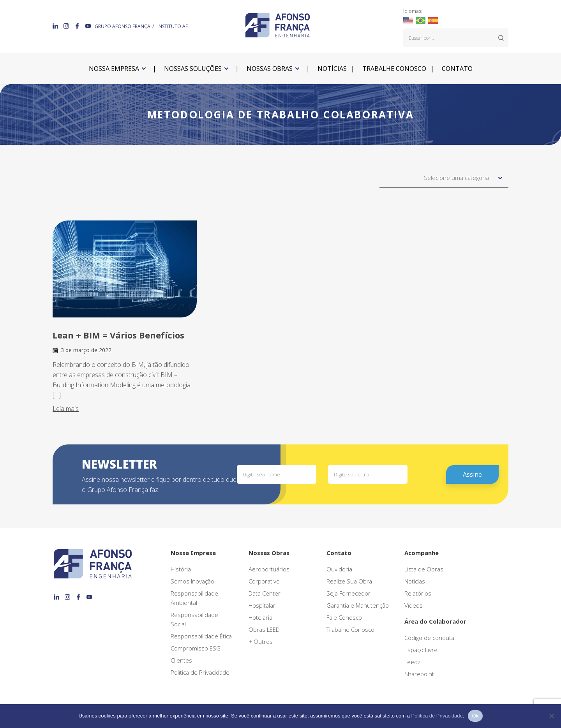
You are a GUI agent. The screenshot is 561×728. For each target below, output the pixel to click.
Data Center (265, 593)
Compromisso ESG (196, 648)
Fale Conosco (344, 617)
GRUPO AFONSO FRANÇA (123, 26)
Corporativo (264, 581)
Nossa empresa (114, 69)
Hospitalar (262, 605)
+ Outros (261, 642)
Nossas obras (270, 69)
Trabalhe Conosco (350, 629)
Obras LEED (264, 629)
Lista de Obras (424, 569)
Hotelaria (260, 617)
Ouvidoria (339, 569)
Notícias (332, 69)
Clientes (181, 660)
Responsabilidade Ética (201, 636)
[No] (551, 716)
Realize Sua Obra (349, 581)
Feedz (412, 662)
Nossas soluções (193, 69)
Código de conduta (429, 638)
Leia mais (66, 409)
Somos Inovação (192, 581)
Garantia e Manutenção (358, 605)
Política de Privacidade (200, 672)
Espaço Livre (421, 650)
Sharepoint (419, 674)
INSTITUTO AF (173, 26)
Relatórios (418, 593)
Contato (457, 69)
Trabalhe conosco (394, 69)
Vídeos (414, 605)
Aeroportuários (269, 569)
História (181, 569)
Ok (475, 716)
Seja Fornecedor (348, 593)
